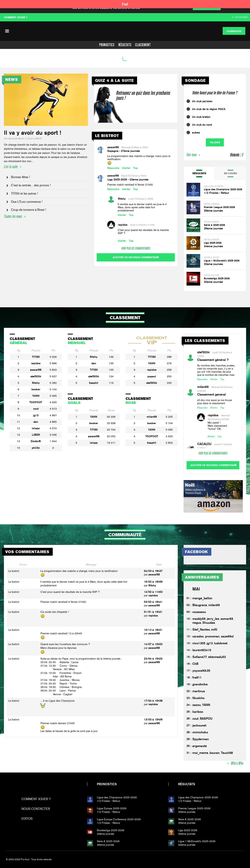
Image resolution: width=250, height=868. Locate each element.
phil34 (36, 448)
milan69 (152, 417)
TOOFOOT (36, 402)
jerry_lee (213, 619)
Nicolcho (198, 698)
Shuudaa (209, 623)
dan (36, 422)
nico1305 (199, 643)
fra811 (197, 677)
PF (125, 31)
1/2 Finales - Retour (217, 193)
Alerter (126, 168)
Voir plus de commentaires (136, 248)
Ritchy (122, 199)
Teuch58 (227, 753)
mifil (214, 630)
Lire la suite (11, 167)
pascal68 (113, 147)
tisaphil (94, 383)
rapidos (123, 225)
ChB (195, 664)
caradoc (198, 636)
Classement (143, 45)
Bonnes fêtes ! (20, 177)
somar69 (227, 619)
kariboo (198, 712)
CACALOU (204, 444)
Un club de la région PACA (209, 109)
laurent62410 (202, 650)
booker (36, 389)
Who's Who (237, 763)
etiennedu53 (217, 657)
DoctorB (36, 441)
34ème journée (213, 246)
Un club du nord (202, 125)
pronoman (212, 636)
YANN (36, 396)
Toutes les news (13, 216)
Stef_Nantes (201, 630)
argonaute (200, 746)
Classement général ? (213, 360)
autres (196, 132)
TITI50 (36, 357)
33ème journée (130, 832)
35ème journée (213, 211)
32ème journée (213, 264)
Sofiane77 (200, 657)
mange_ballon (202, 598)
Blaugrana (200, 605)
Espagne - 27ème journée (124, 151)
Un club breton (201, 117)
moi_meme (200, 753)
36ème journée (130, 843)
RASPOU (206, 719)
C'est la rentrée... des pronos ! (31, 185)
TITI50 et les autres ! (24, 193)
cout (36, 409)
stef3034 (36, 376)
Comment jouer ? (36, 799)
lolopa (36, 428)
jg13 (36, 415)
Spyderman (201, 739)
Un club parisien (202, 101)
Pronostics (107, 45)
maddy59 (199, 619)
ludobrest (221, 643)
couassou (199, 612)
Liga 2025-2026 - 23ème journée (128, 179)
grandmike (200, 684)
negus (197, 623)
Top (135, 168)
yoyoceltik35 (201, 671)
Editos (27, 819)
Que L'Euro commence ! (27, 202)
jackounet (199, 725)
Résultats (125, 45)
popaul (152, 376)
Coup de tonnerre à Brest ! (29, 210)
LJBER (36, 435)
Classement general (212, 394)
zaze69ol (227, 636)
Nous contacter (36, 809)
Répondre (113, 168)
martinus (199, 691)
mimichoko (200, 732)
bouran (215, 753)
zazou (197, 705)
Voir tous (192, 155)
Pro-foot (32, 784)
